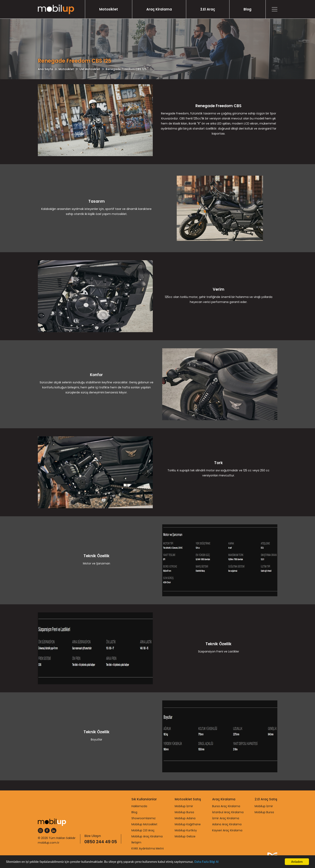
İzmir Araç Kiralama (226, 818)
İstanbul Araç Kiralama (228, 812)
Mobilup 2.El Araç (143, 830)
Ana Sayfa (45, 69)
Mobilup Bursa (184, 812)
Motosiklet (109, 9)
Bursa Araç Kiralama (226, 806)
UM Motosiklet (90, 69)
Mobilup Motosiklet (144, 824)
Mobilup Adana (185, 818)
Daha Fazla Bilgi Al (213, 862)
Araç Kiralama (159, 9)
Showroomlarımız (144, 818)
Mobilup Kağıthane (188, 824)
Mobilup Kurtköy (186, 830)
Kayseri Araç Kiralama (227, 830)
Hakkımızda (139, 806)
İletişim (136, 842)
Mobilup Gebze (185, 836)
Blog (247, 9)
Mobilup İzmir (184, 806)
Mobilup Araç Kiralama (147, 836)
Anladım (297, 862)
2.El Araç (208, 9)
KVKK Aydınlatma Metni (148, 848)
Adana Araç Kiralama (227, 824)
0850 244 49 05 (101, 842)
